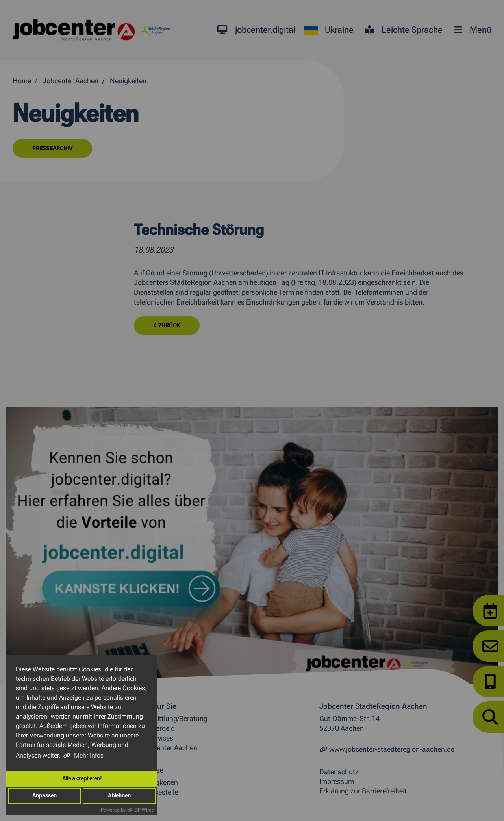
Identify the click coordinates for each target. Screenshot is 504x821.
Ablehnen (119, 796)
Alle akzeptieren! (82, 779)
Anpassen (44, 796)
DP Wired (145, 810)
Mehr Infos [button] (88, 755)
